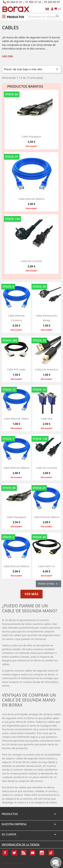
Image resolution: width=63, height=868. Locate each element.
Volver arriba (48, 584)
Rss (24, 853)
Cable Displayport (31, 137)
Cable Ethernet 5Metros (16, 566)
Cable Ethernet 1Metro (17, 419)
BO (15, 9)
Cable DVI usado (16, 369)
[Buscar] (44, 17)
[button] (13, 16)
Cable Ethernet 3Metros (32, 199)
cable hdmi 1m (47, 566)
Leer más (7, 56)
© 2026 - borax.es (12, 863)
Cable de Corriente (31, 261)
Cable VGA (47, 419)
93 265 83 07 (52, 2)
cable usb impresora (47, 369)
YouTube (33, 853)
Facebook (5, 853)
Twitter (14, 853)
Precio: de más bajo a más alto (32, 69)
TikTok (51, 853)
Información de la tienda (21, 845)
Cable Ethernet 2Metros (16, 468)
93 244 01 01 (14, 2)
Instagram (42, 853)
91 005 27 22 (33, 2)
